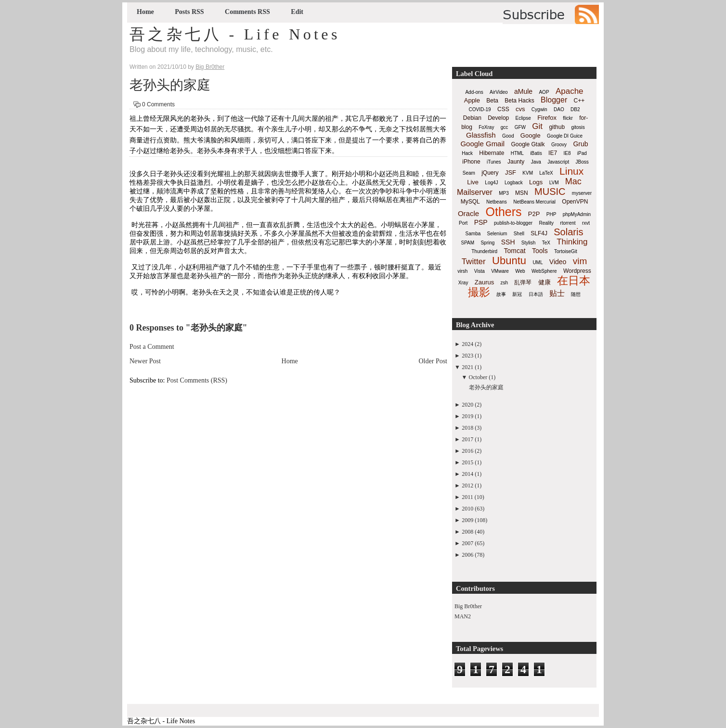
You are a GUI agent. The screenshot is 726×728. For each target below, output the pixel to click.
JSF (511, 172)
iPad (582, 153)
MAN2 (463, 616)
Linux (571, 171)
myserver (582, 193)
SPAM (468, 243)
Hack (467, 153)
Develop (498, 118)
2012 (467, 485)
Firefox (547, 118)
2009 (467, 520)
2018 (467, 428)
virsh (462, 271)
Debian (472, 118)
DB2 (575, 109)
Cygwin (539, 109)
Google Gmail (482, 144)
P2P (534, 214)
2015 (467, 462)
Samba (473, 234)
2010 (467, 509)
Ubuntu (509, 261)
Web (520, 271)
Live (473, 182)
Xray (463, 283)
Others (503, 212)
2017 (467, 439)
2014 (467, 474)
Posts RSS (189, 12)
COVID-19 (480, 109)
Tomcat (514, 251)
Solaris (568, 232)
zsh (505, 283)
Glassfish (481, 135)
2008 (467, 532)
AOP (544, 92)
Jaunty (516, 162)
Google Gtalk (528, 144)
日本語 (536, 294)
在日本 (574, 281)
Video (558, 262)
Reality (546, 223)
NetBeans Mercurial (534, 202)
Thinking (572, 242)
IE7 (553, 153)
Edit (297, 12)
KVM (528, 173)
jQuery (490, 173)
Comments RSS (247, 12)
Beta (492, 101)
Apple (472, 100)
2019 (467, 416)
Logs (536, 182)
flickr (568, 118)
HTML (517, 153)
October (478, 377)
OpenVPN (575, 202)
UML (538, 262)
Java (536, 162)
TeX (546, 243)
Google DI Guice (565, 136)
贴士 (557, 293)
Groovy (559, 145)
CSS (503, 109)
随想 (576, 294)
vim (580, 261)
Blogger (554, 100)
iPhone (471, 162)
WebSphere (544, 271)
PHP (551, 214)
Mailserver (475, 192)
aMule (523, 91)
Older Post (433, 361)
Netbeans (497, 202)
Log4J (491, 183)
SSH (508, 242)
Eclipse (523, 118)
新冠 (517, 294)
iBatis (536, 153)
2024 (467, 344)
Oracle (468, 213)
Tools (540, 251)
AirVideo (499, 92)
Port (463, 223)
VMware (500, 271)
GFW (520, 127)
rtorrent (568, 223)
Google (531, 135)
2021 (467, 367)
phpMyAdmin (577, 214)
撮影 (479, 292)
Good (508, 136)
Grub (580, 144)
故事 (501, 294)
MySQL (470, 202)
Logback (514, 183)
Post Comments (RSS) (197, 380)
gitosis (578, 127)
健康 (544, 282)
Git (537, 126)
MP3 (504, 193)
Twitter (474, 262)
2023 (467, 356)
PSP (481, 222)
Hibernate (492, 153)
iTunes (494, 162)
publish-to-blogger (513, 223)
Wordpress (577, 271)
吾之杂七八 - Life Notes (235, 34)
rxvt (586, 223)
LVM (554, 183)
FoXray (486, 127)
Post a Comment (152, 347)
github (557, 127)
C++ (579, 101)
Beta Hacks (519, 101)
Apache (570, 91)
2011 (467, 497)
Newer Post (145, 361)
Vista (480, 271)
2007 (467, 543)
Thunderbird (484, 251)
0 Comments (158, 104)
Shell (519, 234)
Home (145, 12)
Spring (487, 243)
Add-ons (474, 92)
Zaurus (484, 282)
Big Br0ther (468, 606)
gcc (505, 127)
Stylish (528, 243)
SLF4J (539, 233)
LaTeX (546, 173)
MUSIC (550, 192)
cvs (520, 109)
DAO (559, 109)
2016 (467, 451)
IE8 (567, 153)
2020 (467, 405)
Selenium (497, 234)
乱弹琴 (523, 282)
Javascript (558, 162)
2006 (467, 555)
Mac (573, 181)
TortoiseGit (566, 251)
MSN (522, 193)
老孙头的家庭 (170, 85)
